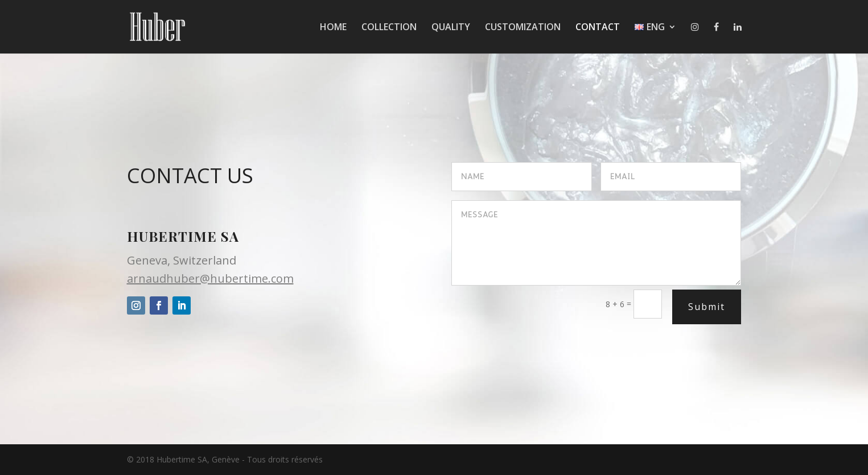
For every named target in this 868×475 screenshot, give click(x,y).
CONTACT (598, 28)
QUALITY (451, 28)
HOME (333, 28)
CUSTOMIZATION (523, 28)
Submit (707, 307)
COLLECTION (389, 28)
